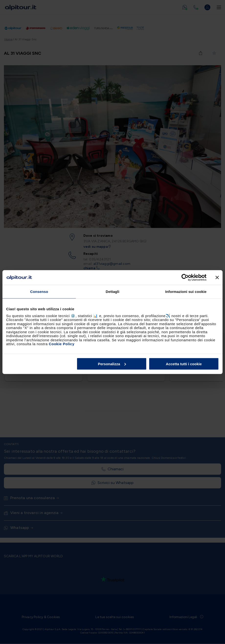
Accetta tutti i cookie (184, 364)
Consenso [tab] (39, 292)
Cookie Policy (62, 344)
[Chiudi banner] (217, 278)
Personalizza (112, 364)
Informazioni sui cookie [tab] (186, 292)
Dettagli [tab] (112, 292)
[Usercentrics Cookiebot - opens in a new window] (185, 278)
